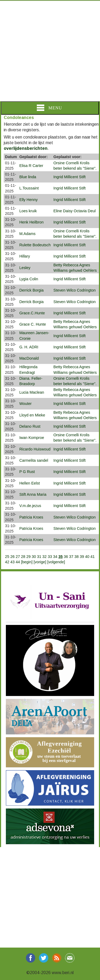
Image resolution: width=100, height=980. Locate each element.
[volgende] (56, 562)
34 (55, 557)
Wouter (25, 404)
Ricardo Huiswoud (35, 449)
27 (18, 557)
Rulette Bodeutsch (35, 245)
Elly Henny (28, 200)
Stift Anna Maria (33, 494)
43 (13, 562)
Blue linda (28, 177)
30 (34, 557)
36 (66, 557)
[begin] (27, 562)
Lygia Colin (29, 279)
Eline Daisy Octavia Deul (74, 211)
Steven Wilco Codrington (74, 290)
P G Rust (27, 472)
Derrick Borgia (31, 290)
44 (18, 562)
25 (7, 557)
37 (71, 557)
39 (82, 557)
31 (39, 557)
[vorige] (40, 562)
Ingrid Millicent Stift (69, 177)
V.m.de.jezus (30, 506)
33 (50, 557)
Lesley (25, 268)
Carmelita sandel (34, 460)
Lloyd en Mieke (32, 415)
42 (7, 562)
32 (45, 557)
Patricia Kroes (31, 517)
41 (93, 557)
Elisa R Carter (31, 166)
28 (23, 557)
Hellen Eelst (29, 483)
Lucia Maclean (32, 392)
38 (77, 557)
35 (61, 557)
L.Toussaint (29, 188)
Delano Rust (30, 426)
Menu (49, 108)
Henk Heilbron (31, 222)
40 (87, 557)
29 (29, 557)
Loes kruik (28, 211)
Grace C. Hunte (33, 324)
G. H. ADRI (29, 347)
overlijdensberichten (26, 148)
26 (13, 557)
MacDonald (29, 358)
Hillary (25, 256)
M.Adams (27, 234)
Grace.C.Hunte (32, 313)
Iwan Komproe (32, 438)
